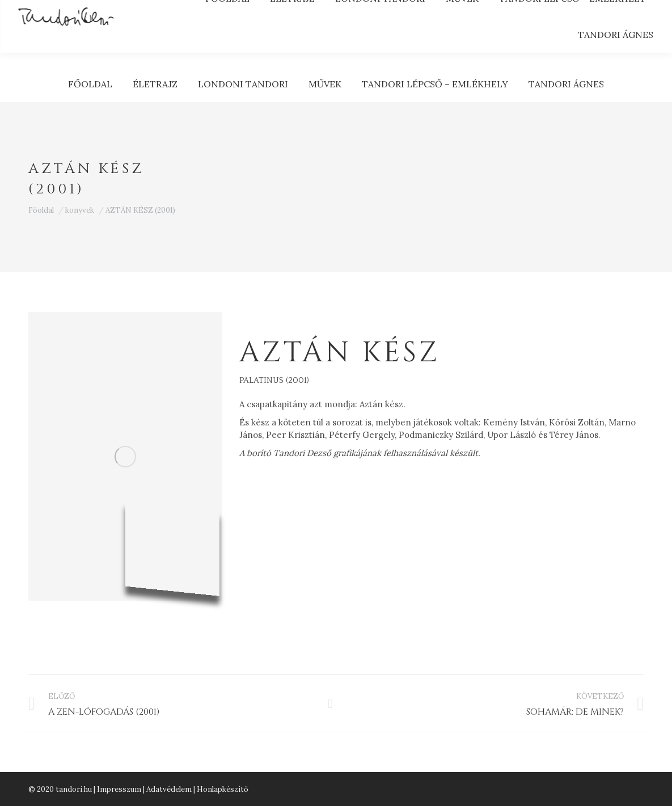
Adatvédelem (169, 789)
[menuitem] (90, 84)
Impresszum (119, 789)
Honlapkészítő (223, 789)
